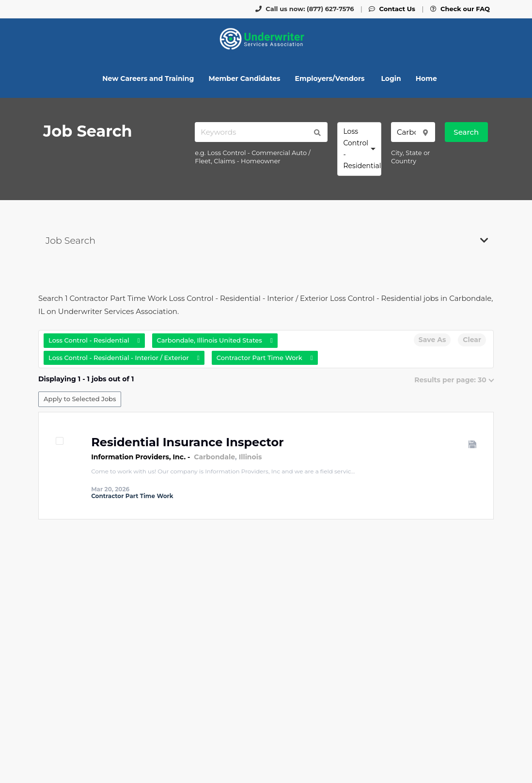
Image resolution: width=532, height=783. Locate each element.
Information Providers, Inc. (138, 457)
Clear (472, 340)
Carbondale (214, 457)
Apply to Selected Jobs (80, 399)
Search (466, 132)
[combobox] (359, 149)
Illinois (250, 457)
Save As (432, 340)
